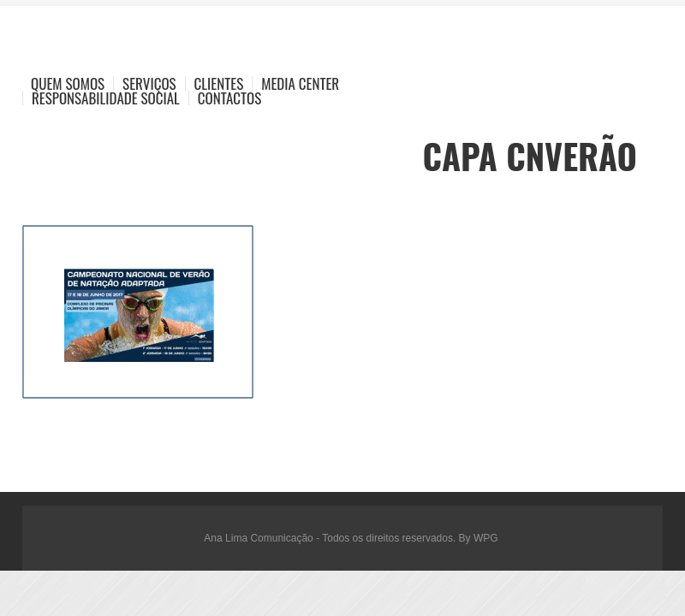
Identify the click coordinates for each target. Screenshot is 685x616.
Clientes (219, 83)
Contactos (229, 98)
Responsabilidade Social (106, 98)
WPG (486, 538)
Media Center (300, 83)
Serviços (149, 83)
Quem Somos (68, 83)
